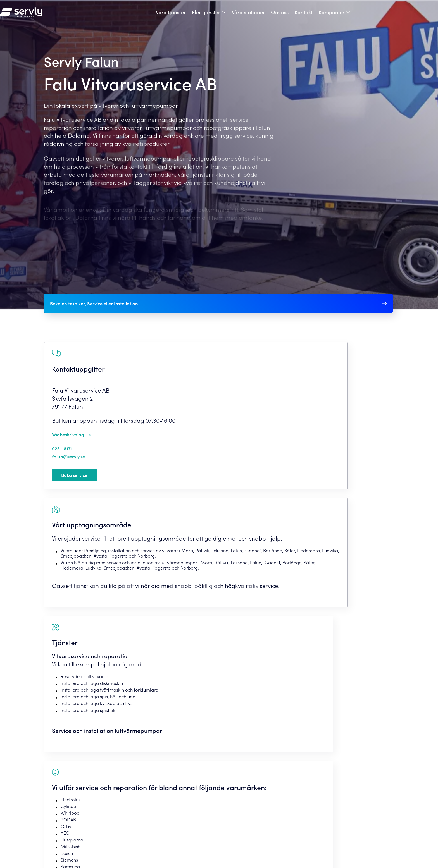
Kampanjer (375, 16)
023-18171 (68, 465)
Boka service (82, 494)
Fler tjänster (250, 16)
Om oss (324, 16)
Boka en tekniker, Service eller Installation (106, 311)
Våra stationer (292, 16)
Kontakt (347, 16)
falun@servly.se (77, 474)
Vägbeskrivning (76, 451)
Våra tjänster (215, 16)
